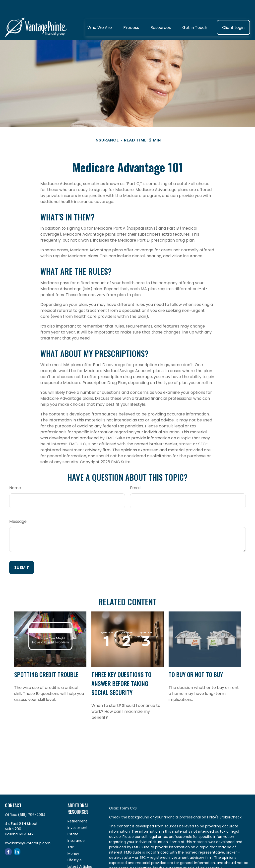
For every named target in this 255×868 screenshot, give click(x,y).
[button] (100, 12)
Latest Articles (80, 852)
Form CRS (128, 793)
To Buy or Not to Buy (196, 659)
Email (135, 473)
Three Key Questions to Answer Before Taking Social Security (121, 668)
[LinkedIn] (17, 837)
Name (15, 473)
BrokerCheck (231, 802)
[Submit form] (22, 553)
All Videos (76, 858)
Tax (71, 832)
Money (73, 839)
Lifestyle (75, 845)
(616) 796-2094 (32, 800)
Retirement (77, 806)
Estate (73, 819)
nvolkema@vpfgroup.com (28, 828)
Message (18, 506)
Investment (78, 813)
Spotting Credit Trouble (46, 659)
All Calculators (80, 865)
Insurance (76, 826)
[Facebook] (8, 837)
